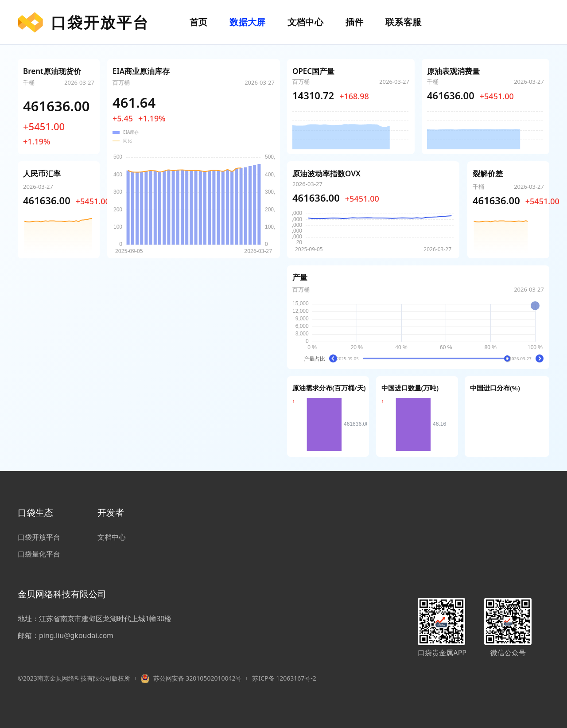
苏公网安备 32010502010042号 (198, 678)
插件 (354, 22)
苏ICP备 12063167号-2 (284, 678)
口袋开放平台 (83, 22)
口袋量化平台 (39, 554)
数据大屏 (247, 22)
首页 (198, 22)
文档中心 (305, 22)
